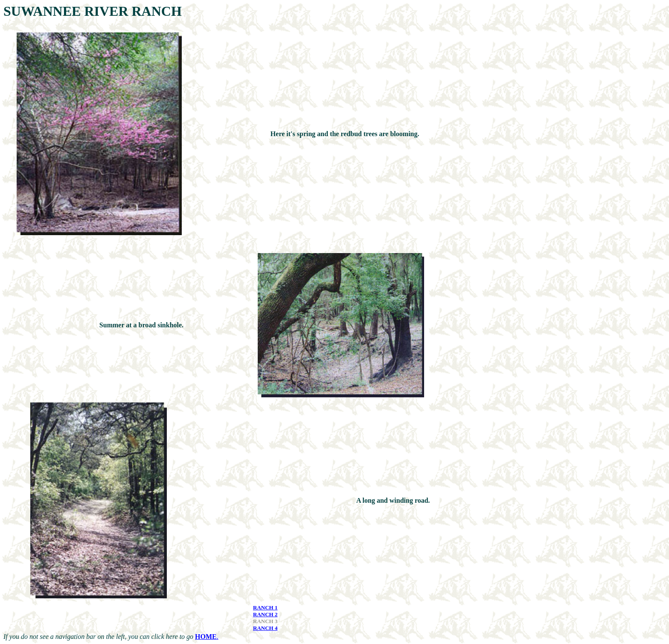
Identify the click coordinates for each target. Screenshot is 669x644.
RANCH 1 (265, 608)
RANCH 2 (265, 614)
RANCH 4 (265, 628)
